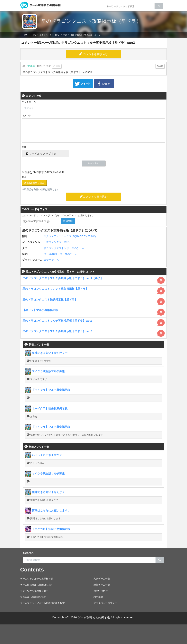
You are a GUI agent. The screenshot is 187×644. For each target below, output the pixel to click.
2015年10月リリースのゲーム (61, 254)
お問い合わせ (101, 591)
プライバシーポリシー (105, 603)
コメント (26, 116)
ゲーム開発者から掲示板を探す (37, 585)
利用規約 (98, 597)
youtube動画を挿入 (34, 183)
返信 (160, 66)
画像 (24, 147)
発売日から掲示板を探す (33, 597)
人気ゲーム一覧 (102, 579)
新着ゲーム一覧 (102, 585)
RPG (34, 35)
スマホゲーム (51, 260)
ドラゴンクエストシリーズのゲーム (64, 248)
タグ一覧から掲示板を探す (34, 591)
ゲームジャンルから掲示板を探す (38, 579)
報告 (57, 66)
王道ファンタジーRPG (49, 35)
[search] (159, 6)
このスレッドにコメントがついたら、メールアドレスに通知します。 (58, 215)
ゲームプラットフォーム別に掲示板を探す (42, 603)
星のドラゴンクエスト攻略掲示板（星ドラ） (91, 21)
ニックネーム (29, 102)
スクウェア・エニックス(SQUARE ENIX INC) (70, 236)
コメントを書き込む (95, 54)
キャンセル (93, 163)
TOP (26, 35)
